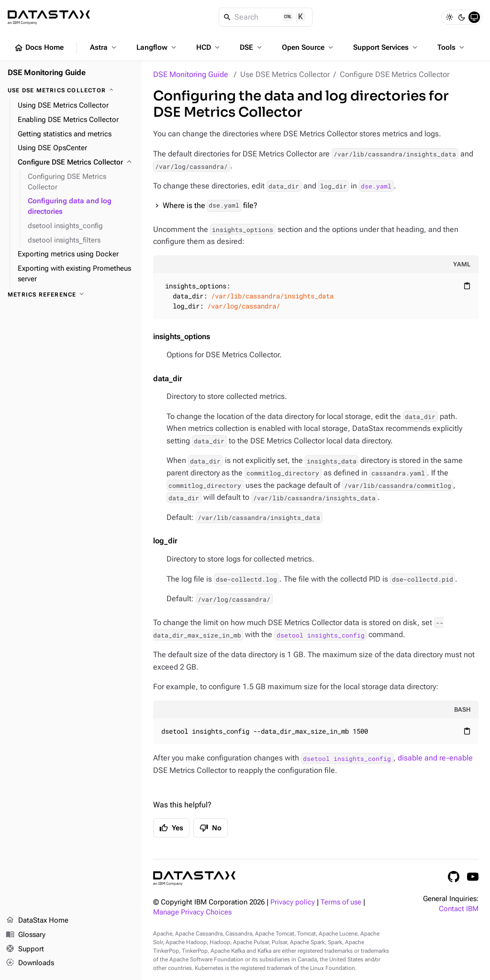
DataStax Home (37, 921)
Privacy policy (293, 902)
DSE (252, 47)
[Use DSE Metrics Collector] (71, 90)
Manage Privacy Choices (192, 912)
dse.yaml (376, 186)
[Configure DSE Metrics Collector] (76, 163)
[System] (474, 17)
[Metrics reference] (71, 295)
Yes (171, 828)
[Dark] (462, 17)
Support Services (386, 47)
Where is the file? (210, 206)
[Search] (266, 17)
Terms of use (341, 902)
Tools (452, 47)
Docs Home (39, 48)
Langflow (157, 47)
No (211, 828)
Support (25, 949)
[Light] (449, 17)
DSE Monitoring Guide (191, 74)
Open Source (308, 47)
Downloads (30, 963)
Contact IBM (459, 909)
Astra (104, 47)
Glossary (26, 935)
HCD (209, 47)
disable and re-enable (435, 758)
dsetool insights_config (321, 635)
